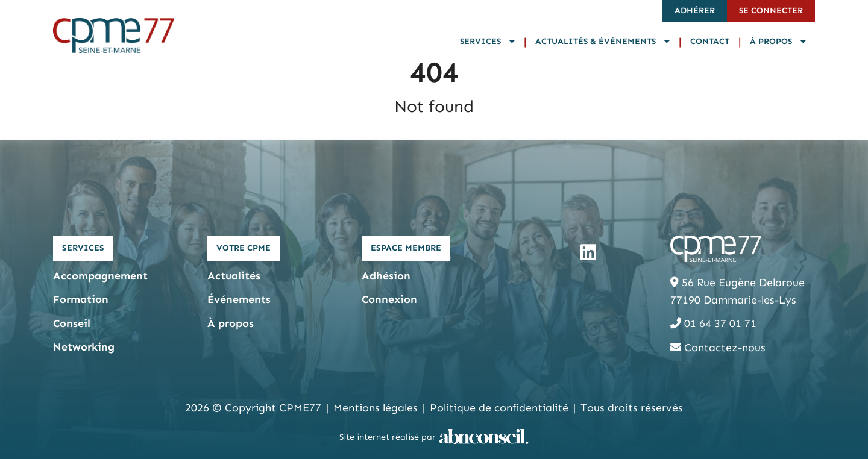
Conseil (72, 323)
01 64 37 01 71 (713, 323)
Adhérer (695, 11)
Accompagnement (100, 276)
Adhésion (386, 276)
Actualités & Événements (602, 41)
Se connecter (771, 11)
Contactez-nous (718, 348)
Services (487, 41)
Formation (81, 299)
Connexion (389, 299)
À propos (778, 41)
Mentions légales (376, 408)
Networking (84, 347)
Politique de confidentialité (499, 408)
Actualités (234, 276)
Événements (239, 299)
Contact (710, 41)
